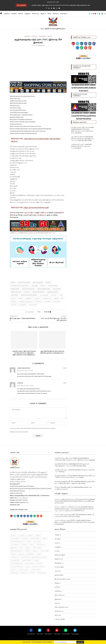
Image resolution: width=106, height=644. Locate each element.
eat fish (48, 283)
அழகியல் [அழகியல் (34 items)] (38, 535)
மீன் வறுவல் (48, 302)
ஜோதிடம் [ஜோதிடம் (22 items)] (35, 551)
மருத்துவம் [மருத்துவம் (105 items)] (37, 560)
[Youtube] (54, 8)
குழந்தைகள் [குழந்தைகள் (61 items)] (14, 548)
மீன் (62, 298)
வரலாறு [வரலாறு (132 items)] (27, 567)
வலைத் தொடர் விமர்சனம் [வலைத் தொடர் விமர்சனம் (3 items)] (38, 567)
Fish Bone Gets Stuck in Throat (20, 286)
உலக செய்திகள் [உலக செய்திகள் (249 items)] (15, 545)
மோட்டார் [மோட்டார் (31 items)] (39, 564)
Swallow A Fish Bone (38, 292)
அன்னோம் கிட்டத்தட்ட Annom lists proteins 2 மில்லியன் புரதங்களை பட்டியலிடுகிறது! (81, 146)
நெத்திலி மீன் (28, 298)
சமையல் (50, 36)
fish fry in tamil (53, 286)
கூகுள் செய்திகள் (29, 213)
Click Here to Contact (21, 500)
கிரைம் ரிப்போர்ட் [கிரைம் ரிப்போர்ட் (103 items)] (42, 545)
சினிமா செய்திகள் (60, 555)
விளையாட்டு (35, 14)
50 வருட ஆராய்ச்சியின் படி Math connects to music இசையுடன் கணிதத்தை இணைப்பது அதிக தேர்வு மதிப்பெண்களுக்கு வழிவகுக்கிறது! (74, 522)
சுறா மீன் (61, 295)
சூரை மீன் (13, 298)
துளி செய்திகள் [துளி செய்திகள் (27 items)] (30, 554)
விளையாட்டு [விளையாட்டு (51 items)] (24, 573)
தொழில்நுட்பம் (59, 563)
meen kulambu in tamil (44, 289)
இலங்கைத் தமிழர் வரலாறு (62, 579)
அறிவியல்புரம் (41, 45)
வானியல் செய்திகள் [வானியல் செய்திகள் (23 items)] (23, 570)
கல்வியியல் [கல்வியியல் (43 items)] (24, 545)
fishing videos (15, 289)
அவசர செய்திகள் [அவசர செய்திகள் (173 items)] (15, 538)
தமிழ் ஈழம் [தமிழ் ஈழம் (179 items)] (21, 554)
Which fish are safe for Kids (29, 295)
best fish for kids (38, 283)
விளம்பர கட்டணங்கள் (21, 498)
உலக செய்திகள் (59, 567)
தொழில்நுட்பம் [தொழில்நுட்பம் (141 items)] (15, 557)
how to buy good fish (28, 289)
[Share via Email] (50, 312)
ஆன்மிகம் (58, 571)
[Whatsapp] (57, 8)
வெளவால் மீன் (33, 305)
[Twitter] (49, 8)
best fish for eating (24, 283)
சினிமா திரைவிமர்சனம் (61, 607)
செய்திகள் (14, 14)
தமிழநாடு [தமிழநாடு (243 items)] (13, 554)
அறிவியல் (7, 14)
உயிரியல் (34, 36)
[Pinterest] (51, 8)
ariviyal (13, 283)
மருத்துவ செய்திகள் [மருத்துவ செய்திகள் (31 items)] (26, 560)
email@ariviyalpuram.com (21, 503)
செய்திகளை (41, 215)
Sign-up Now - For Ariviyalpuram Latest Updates (37, 642)
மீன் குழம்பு (14, 302)
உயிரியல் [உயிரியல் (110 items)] (29, 542)
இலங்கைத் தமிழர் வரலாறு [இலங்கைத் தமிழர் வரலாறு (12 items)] (17, 542)
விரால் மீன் (14, 305)
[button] (70, 14)
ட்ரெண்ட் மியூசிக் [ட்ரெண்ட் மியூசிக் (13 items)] (45, 551)
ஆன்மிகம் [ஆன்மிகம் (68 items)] (25, 538)
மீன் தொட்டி (39, 302)
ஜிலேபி (20, 298)
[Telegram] (59, 8)
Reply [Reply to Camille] (65, 383)
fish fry (43, 286)
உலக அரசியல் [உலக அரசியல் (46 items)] (37, 542)
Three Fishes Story (52, 292)
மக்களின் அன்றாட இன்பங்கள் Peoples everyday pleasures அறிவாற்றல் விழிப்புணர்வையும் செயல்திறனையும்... (24, 353)
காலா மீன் (53, 295)
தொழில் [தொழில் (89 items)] (39, 554)
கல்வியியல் (58, 591)
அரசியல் (20, 14)
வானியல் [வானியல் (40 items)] (13, 570)
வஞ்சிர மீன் (57, 302)
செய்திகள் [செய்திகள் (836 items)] (27, 551)
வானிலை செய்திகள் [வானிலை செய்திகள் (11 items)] (36, 570)
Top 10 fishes (15, 295)
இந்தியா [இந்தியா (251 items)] (45, 538)
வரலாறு (57, 551)
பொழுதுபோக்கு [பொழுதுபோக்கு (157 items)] (15, 560)
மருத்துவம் (27, 14)
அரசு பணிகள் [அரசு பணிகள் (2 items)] (21, 535)
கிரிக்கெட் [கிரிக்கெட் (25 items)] (32, 545)
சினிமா (49, 14)
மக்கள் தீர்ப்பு (64, 14)
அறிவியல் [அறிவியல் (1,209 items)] (30, 535)
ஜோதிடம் (43, 14)
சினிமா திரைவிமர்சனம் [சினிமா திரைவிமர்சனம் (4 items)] (16, 551)
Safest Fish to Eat (16, 292)
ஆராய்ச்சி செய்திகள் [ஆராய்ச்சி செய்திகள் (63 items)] (35, 538)
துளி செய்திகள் (59, 575)
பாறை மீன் (37, 298)
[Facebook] (47, 8)
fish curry (35, 286)
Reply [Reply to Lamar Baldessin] (65, 368)
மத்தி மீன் (56, 298)
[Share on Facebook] (44, 312)
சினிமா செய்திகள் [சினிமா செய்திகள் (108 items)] (37, 548)
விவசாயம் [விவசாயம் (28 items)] (33, 573)
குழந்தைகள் (42, 36)
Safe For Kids (57, 289)
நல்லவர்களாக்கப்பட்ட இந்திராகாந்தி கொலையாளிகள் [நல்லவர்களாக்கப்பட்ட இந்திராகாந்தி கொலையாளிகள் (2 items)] (34, 557)
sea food (27, 292)
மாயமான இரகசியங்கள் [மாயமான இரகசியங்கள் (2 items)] (17, 564)
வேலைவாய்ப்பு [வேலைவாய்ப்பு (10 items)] (42, 573)
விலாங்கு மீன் (23, 305)
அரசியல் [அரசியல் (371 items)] (13, 535)
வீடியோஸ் (56, 14)
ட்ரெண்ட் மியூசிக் (60, 619)
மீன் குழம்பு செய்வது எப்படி (26, 302)
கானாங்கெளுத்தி (44, 295)
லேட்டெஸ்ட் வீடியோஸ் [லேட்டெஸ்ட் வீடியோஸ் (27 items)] (17, 567)
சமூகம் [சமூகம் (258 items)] (21, 548)
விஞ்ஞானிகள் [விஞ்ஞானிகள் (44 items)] (14, 573)
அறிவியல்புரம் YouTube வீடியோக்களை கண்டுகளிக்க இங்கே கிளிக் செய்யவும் (32, 233)
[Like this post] (41, 312)
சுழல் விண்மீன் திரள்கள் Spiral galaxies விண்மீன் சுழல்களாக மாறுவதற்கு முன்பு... (52, 352)
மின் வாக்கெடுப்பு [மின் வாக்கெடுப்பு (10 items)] (30, 564)
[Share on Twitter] (46, 312)
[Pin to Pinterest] (48, 312)
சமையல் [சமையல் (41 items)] (28, 548)
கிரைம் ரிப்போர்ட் (60, 595)
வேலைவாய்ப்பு (59, 611)
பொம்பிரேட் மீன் (47, 298)
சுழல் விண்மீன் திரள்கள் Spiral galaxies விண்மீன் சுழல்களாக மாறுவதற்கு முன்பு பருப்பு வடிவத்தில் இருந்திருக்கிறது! (83, 139)
